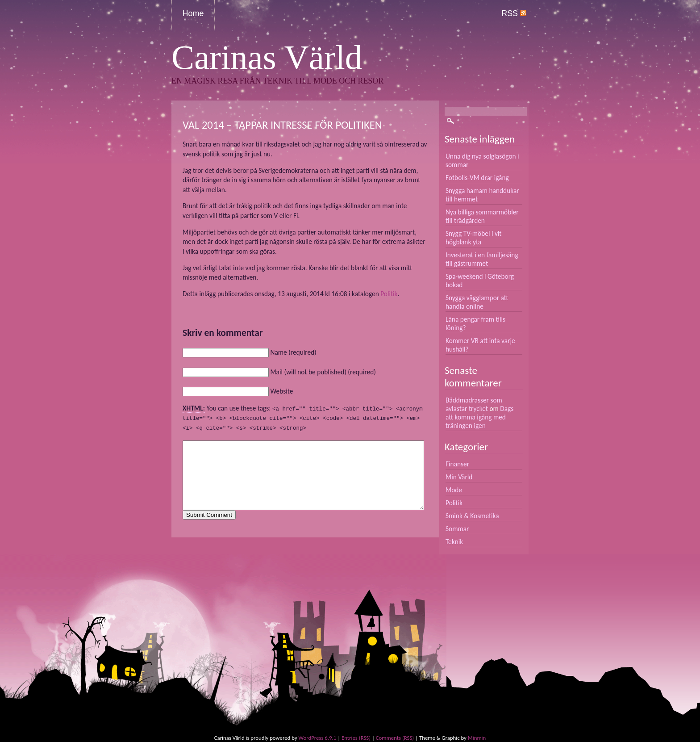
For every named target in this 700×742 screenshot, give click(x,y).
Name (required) (293, 352)
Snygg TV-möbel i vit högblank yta (474, 238)
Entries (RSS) (356, 738)
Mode (454, 490)
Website (281, 391)
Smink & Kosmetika (472, 516)
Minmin (477, 738)
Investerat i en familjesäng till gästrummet (482, 259)
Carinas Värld (267, 57)
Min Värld (459, 477)
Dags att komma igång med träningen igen (479, 417)
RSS (514, 13)
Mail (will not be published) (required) (323, 372)
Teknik (454, 542)
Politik (389, 294)
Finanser (457, 464)
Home (193, 13)
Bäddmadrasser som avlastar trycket (474, 404)
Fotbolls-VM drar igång (477, 178)
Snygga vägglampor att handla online (477, 302)
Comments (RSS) (395, 738)
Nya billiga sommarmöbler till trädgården (482, 216)
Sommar (457, 529)
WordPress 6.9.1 (318, 738)
